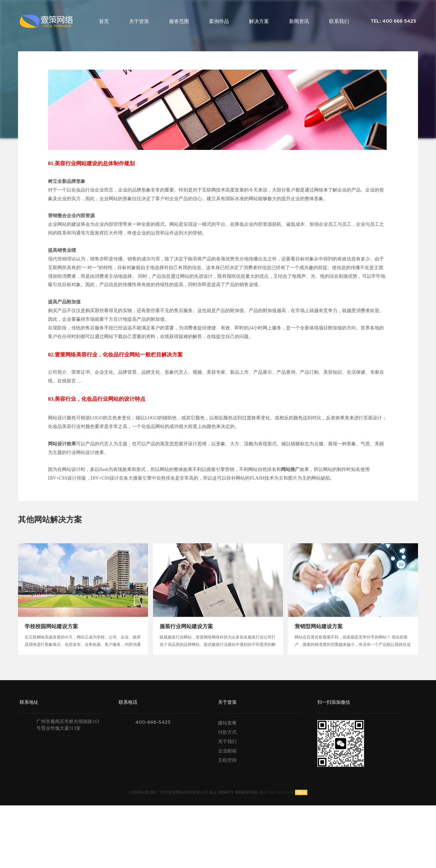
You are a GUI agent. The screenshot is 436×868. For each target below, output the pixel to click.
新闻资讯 (299, 21)
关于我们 (227, 742)
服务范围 (179, 21)
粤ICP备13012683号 (277, 792)
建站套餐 (227, 723)
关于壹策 (139, 21)
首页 (104, 21)
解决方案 (259, 21)
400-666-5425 (153, 722)
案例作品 (219, 21)
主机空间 (227, 760)
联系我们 (339, 21)
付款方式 (227, 732)
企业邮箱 (227, 751)
